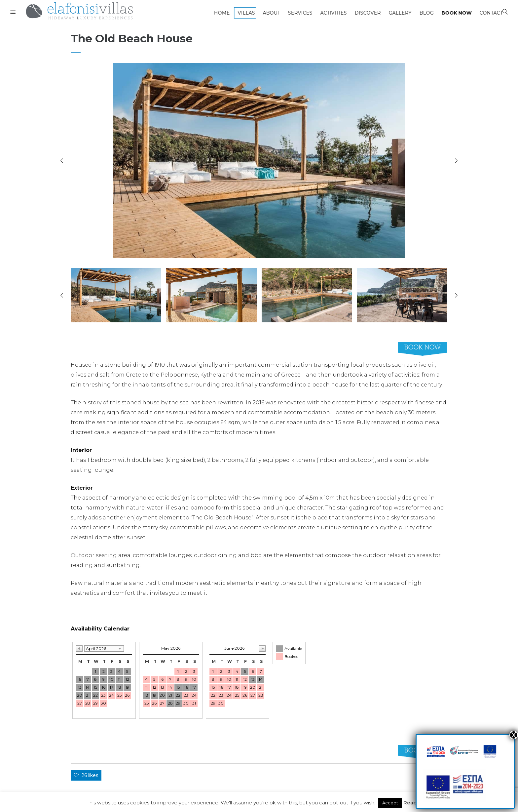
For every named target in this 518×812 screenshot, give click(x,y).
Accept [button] (390, 803)
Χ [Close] (514, 735)
